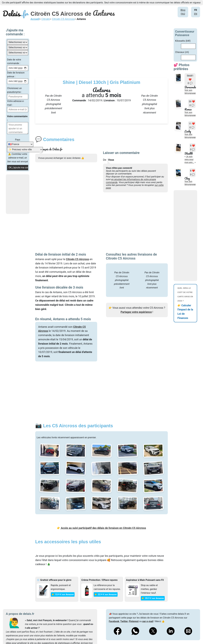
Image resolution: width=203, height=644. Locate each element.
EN (196, 14)
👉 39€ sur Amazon (153, 598)
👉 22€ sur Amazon (106, 594)
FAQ (183, 14)
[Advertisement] (110, 49)
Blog (183, 10)
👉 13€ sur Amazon (63, 594)
